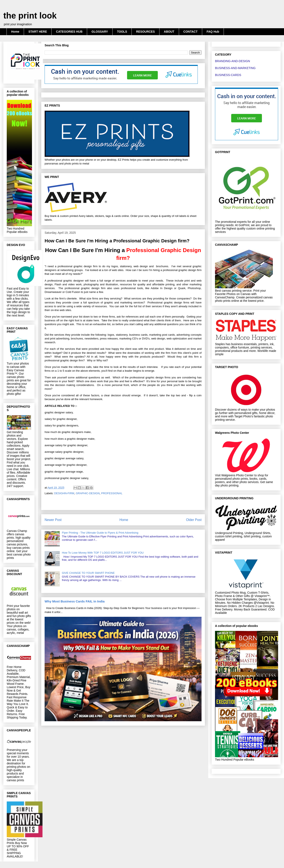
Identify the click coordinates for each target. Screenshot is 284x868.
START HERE (38, 32)
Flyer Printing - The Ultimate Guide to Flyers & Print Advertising (100, 533)
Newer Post (53, 520)
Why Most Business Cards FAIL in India (75, 601)
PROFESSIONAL (112, 493)
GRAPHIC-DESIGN (88, 493)
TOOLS (122, 32)
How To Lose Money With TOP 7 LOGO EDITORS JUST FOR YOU (103, 553)
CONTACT (190, 32)
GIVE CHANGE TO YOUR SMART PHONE (88, 573)
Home (15, 32)
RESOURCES (145, 32)
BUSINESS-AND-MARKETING (235, 68)
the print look (30, 16)
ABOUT (169, 32)
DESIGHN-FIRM (64, 493)
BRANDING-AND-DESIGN (232, 61)
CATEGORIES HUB (69, 32)
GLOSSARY (100, 32)
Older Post (194, 520)
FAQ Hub (213, 32)
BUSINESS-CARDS (228, 75)
